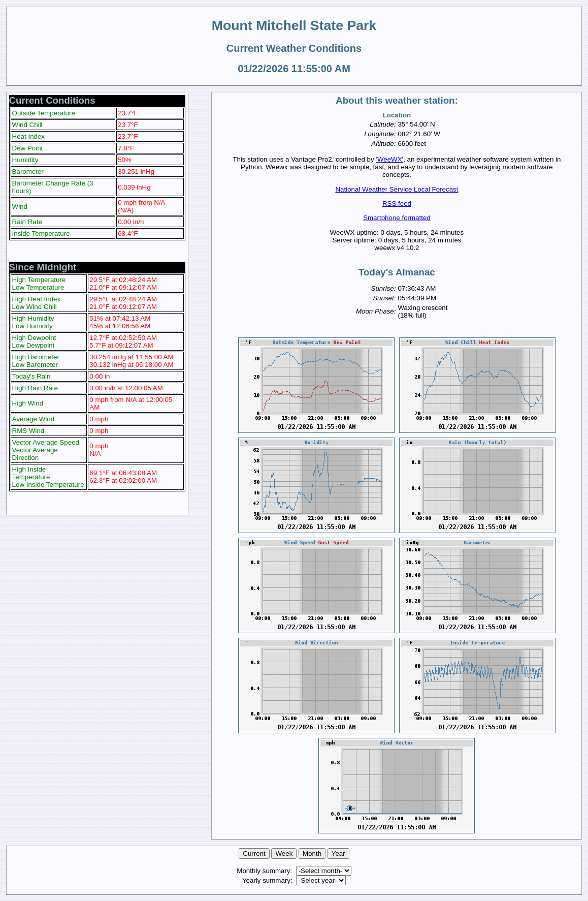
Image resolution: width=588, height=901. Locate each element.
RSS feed (397, 204)
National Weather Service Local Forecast (397, 189)
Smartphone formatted (397, 218)
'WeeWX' (389, 159)
